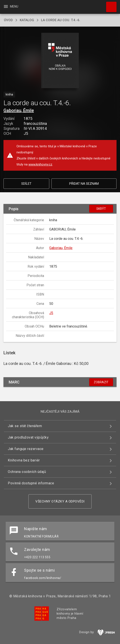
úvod (8, 20)
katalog (27, 20)
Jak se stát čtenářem (25, 426)
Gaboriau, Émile (19, 110)
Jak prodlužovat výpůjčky (28, 437)
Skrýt (101, 209)
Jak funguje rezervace (26, 449)
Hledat (109, 5)
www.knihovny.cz (40, 164)
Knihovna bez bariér (24, 460)
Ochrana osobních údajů (27, 472)
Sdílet (26, 184)
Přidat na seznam (84, 184)
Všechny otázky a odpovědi (60, 501)
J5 (51, 313)
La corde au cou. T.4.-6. (61, 20)
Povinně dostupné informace (31, 483)
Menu (11, 6)
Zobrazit (101, 382)
